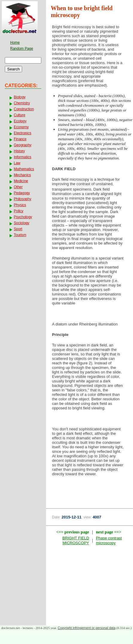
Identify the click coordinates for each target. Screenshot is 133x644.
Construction (24, 109)
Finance (20, 139)
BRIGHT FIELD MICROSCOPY (76, 540)
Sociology (22, 223)
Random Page (22, 49)
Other (18, 187)
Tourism (20, 235)
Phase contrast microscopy (109, 540)
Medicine (21, 181)
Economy (21, 127)
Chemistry (22, 103)
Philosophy (23, 199)
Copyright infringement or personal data (87, 628)
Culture (20, 115)
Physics (20, 205)
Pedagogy (22, 193)
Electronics (23, 133)
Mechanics (22, 175)
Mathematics (24, 169)
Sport (18, 229)
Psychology (23, 217)
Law (17, 163)
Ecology (20, 121)
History (19, 151)
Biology (20, 97)
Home (15, 43)
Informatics (23, 157)
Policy (19, 211)
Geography (23, 145)
